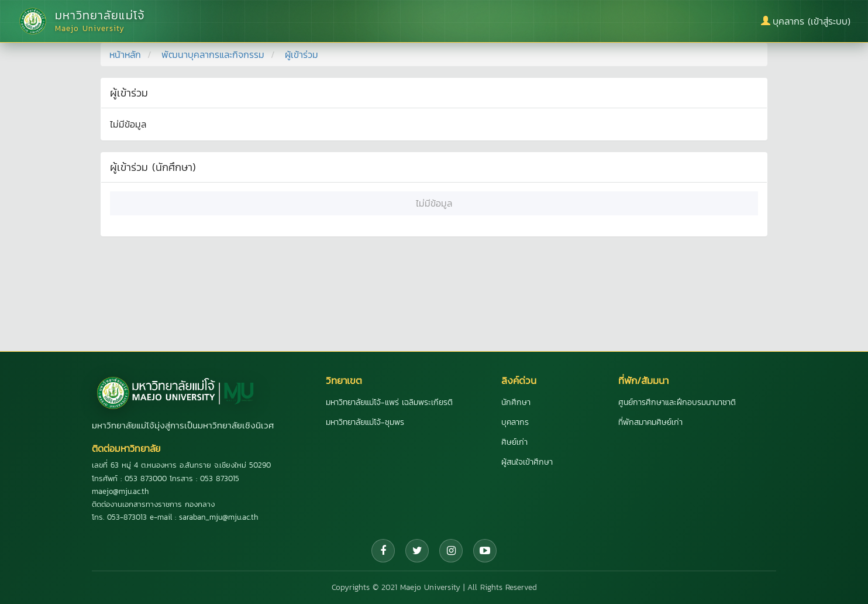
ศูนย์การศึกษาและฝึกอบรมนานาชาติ (677, 402)
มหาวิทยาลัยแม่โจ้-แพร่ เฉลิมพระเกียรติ (389, 402)
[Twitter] (417, 551)
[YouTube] (485, 551)
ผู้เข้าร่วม (302, 54)
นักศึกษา (516, 402)
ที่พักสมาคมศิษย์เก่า (650, 422)
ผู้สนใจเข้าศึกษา (527, 462)
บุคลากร (515, 422)
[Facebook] (383, 551)
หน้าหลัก (125, 54)
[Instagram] (451, 551)
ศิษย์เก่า (514, 442)
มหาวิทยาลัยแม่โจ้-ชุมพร (365, 422)
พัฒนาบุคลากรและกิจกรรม (213, 54)
